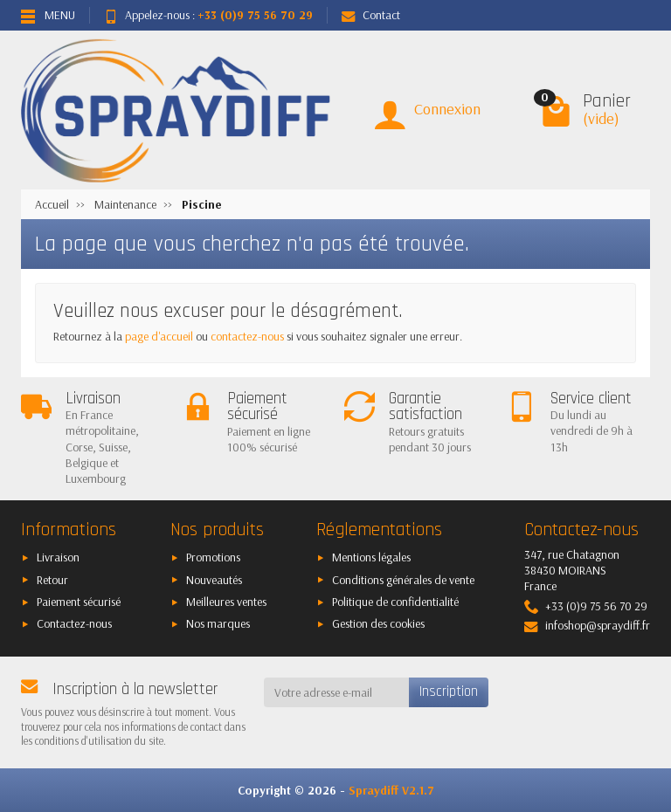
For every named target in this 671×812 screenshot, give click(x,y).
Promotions (213, 557)
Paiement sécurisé (79, 602)
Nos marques (218, 623)
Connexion (447, 109)
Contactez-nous (74, 623)
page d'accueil (159, 336)
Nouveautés (214, 580)
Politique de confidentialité (395, 602)
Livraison (58, 557)
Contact (371, 15)
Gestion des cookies (378, 623)
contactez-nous (247, 336)
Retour (52, 580)
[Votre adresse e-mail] (337, 692)
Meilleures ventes (226, 602)
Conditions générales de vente (403, 580)
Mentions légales (371, 557)
